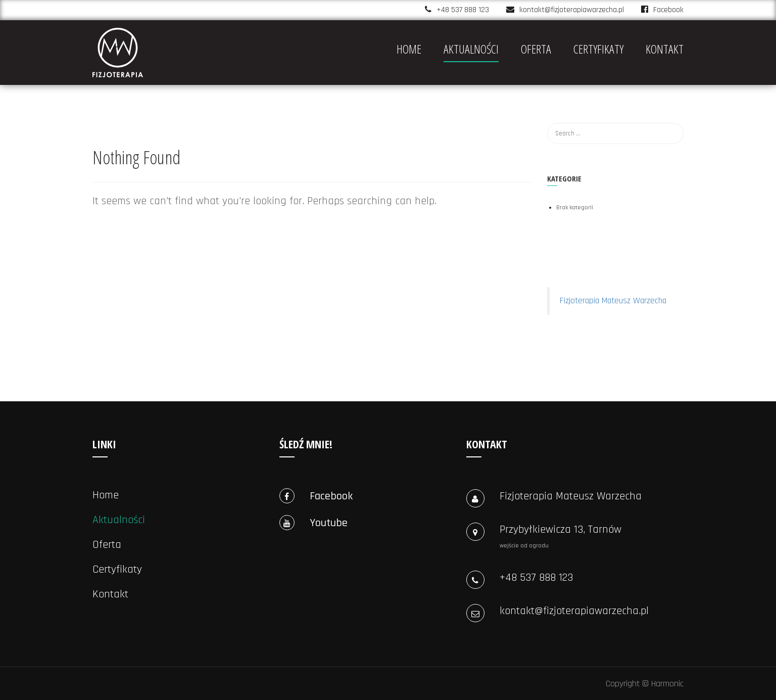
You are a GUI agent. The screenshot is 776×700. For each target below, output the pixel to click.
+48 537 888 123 (463, 10)
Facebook (662, 10)
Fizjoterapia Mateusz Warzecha (613, 301)
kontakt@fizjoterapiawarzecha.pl (572, 10)
